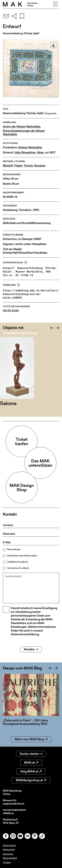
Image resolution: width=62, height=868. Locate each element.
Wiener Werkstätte (30, 147)
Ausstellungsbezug (20, 333)
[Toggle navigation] (55, 4)
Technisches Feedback (18, 568)
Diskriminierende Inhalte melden (22, 556)
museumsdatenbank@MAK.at (14, 812)
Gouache (40, 166)
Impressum (8, 854)
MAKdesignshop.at (31, 780)
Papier (18, 166)
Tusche (28, 166)
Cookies (7, 862)
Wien (40, 153)
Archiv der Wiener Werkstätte (22, 127)
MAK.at (31, 763)
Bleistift (8, 166)
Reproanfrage (14, 549)
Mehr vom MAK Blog (31, 739)
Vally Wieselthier (25, 153)
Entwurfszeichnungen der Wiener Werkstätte (24, 133)
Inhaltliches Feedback (18, 562)
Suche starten (31, 754)
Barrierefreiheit (10, 858)
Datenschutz (9, 850)
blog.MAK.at (31, 771)
